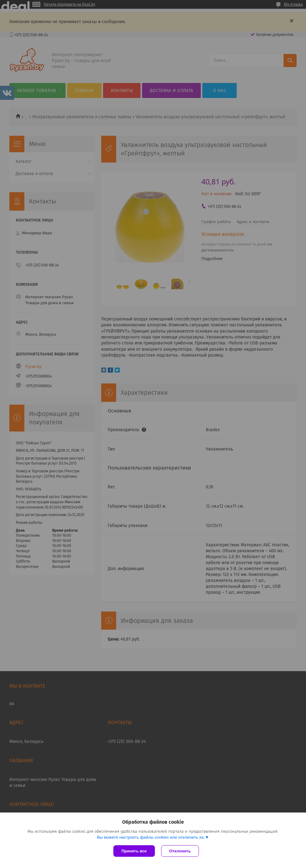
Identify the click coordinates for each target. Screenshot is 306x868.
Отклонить (180, 851)
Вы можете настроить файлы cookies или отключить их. (151, 837)
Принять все (134, 851)
